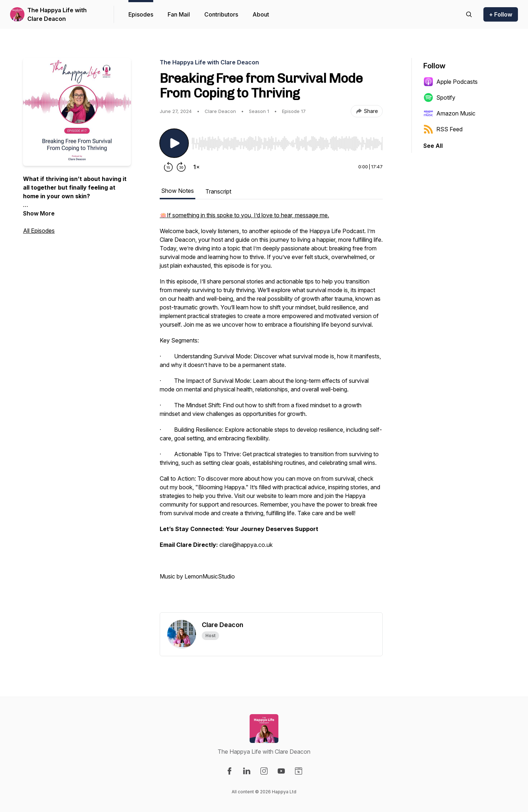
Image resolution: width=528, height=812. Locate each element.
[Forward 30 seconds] (181, 167)
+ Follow (501, 14)
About (261, 14)
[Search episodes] (469, 14)
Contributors (221, 14)
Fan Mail (179, 14)
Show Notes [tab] (177, 191)
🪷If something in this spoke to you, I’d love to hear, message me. (244, 215)
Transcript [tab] (218, 191)
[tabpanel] (271, 412)
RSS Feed (443, 129)
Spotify (439, 97)
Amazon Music (449, 113)
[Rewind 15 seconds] (168, 167)
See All (433, 146)
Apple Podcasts (450, 82)
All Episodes (39, 231)
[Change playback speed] (196, 167)
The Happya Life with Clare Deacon (57, 14)
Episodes (141, 14)
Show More (39, 213)
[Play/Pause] (174, 143)
